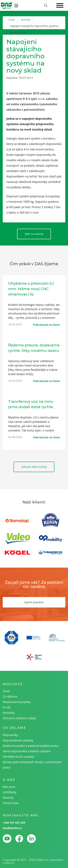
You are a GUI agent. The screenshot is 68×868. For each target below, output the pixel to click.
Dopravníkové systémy (18, 740)
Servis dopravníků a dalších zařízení (27, 751)
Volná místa (11, 803)
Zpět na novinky (34, 234)
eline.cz (10, 863)
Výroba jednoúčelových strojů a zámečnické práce (32, 765)
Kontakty (9, 713)
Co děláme (10, 696)
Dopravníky (10, 735)
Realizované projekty (17, 702)
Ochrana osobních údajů (19, 718)
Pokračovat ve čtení (46, 325)
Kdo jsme (9, 787)
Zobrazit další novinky (34, 467)
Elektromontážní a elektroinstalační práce (31, 746)
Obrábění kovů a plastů (18, 757)
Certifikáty (10, 792)
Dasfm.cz (42, 860)
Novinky (26, 20)
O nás (7, 707)
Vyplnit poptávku (34, 602)
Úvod (11, 20)
